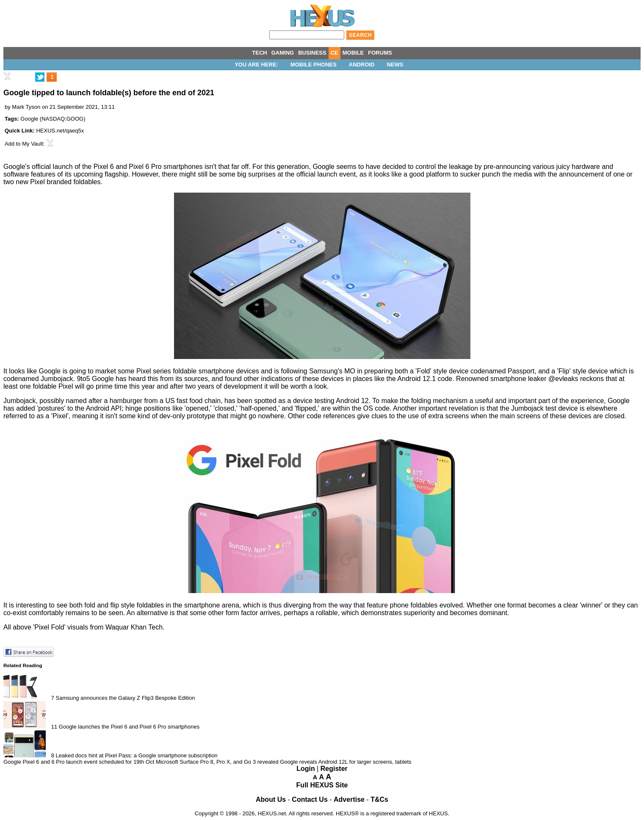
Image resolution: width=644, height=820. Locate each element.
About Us (271, 799)
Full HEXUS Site (322, 785)
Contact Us (310, 799)
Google (29, 119)
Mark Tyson (26, 107)
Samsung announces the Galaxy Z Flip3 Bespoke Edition (126, 698)
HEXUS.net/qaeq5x (60, 131)
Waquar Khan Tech (134, 627)
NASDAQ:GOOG (62, 119)
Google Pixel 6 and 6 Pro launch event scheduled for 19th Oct (79, 762)
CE (334, 53)
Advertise (349, 799)
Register (334, 769)
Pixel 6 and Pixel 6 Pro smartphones (148, 167)
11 (54, 727)
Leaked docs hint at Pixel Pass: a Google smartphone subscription (137, 755)
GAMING (283, 53)
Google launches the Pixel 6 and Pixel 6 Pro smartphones (129, 727)
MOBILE (353, 53)
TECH (259, 53)
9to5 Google (95, 379)
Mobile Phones (314, 65)
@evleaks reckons (576, 379)
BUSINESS (312, 53)
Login (306, 769)
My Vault (33, 144)
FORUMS (380, 53)
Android (362, 65)
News (395, 65)
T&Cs (379, 799)
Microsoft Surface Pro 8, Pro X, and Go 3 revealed (217, 762)
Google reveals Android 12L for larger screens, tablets (345, 762)
